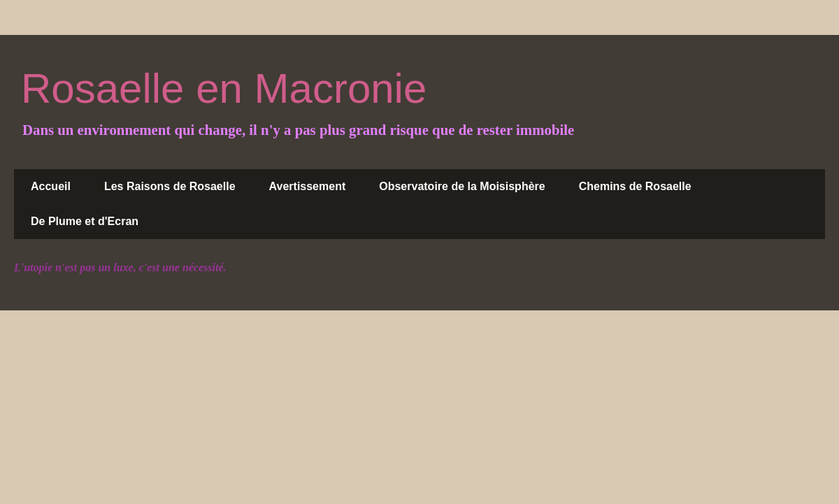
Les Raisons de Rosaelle (170, 186)
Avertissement (308, 186)
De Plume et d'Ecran (85, 221)
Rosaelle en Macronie (224, 88)
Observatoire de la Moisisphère (462, 186)
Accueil (51, 186)
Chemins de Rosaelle (635, 186)
